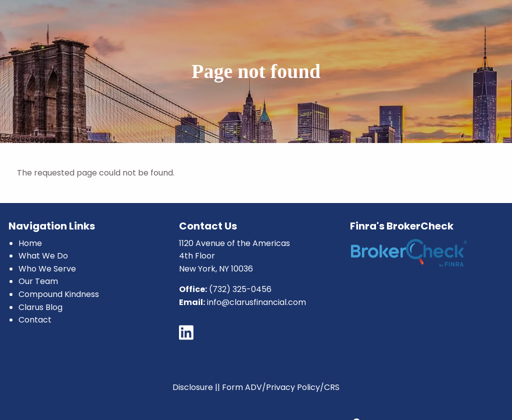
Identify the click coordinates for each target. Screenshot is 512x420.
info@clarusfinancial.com (256, 302)
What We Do (43, 256)
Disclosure (193, 387)
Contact (35, 320)
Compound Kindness (59, 294)
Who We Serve (47, 269)
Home (30, 243)
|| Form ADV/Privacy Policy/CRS (277, 387)
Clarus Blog (40, 307)
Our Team (38, 281)
